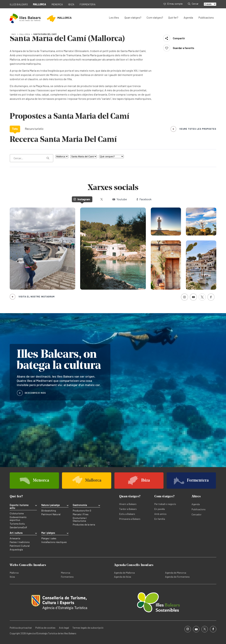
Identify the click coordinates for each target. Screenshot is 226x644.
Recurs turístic (34, 129)
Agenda (188, 17)
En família (160, 519)
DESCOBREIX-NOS (35, 393)
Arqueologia (16, 550)
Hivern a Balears (128, 504)
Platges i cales (49, 538)
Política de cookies (45, 628)
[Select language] (210, 4)
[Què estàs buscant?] (32, 158)
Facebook (144, 199)
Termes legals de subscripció (88, 628)
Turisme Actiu (17, 524)
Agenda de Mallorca (124, 573)
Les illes (114, 17)
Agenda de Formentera (177, 577)
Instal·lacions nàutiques (54, 542)
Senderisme (16, 527)
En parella (160, 509)
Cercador (197, 514)
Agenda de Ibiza (123, 577)
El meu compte (173, 4)
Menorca (66, 573)
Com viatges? (155, 17)
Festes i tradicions (20, 542)
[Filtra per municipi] (84, 156)
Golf (25, 527)
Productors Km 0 (82, 511)
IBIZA (71, 4)
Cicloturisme (17, 513)
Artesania (15, 538)
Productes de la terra (84, 525)
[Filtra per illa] (62, 156)
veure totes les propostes (198, 129)
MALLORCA (40, 4)
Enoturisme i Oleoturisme (80, 519)
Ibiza (12, 577)
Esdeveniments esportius (18, 519)
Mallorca (14, 573)
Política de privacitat (21, 628)
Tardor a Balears (128, 509)
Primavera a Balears (130, 519)
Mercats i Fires (81, 514)
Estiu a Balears (127, 514)
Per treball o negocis (165, 504)
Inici (14, 34)
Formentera (67, 577)
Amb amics (160, 514)
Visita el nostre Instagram (37, 297)
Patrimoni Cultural (20, 546)
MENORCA (57, 4)
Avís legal (64, 628)
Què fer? (173, 17)
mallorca (25, 34)
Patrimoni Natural (51, 514)
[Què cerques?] (111, 156)
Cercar (193, 4)
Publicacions (206, 17)
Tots (15, 129)
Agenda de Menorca (176, 573)
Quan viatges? (133, 17)
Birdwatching (49, 511)
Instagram (82, 199)
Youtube (120, 199)
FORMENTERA (88, 4)
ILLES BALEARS (19, 4)
